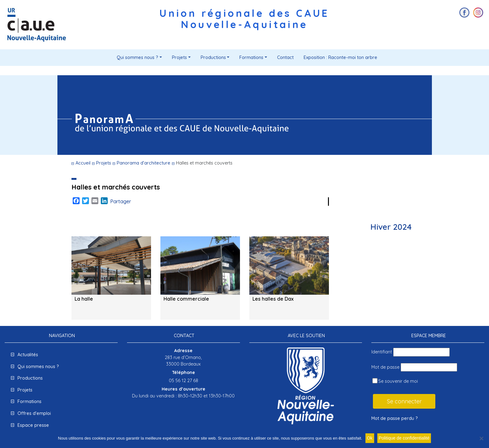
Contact (285, 57)
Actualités (28, 355)
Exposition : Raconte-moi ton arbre (340, 57)
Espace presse (33, 425)
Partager (121, 201)
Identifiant (382, 352)
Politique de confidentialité (404, 438)
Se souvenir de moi (395, 381)
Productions (213, 57)
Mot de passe (385, 367)
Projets (179, 57)
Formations (251, 57)
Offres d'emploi (34, 413)
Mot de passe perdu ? (395, 418)
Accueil (83, 163)
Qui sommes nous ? (137, 57)
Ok (370, 438)
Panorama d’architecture (144, 163)
